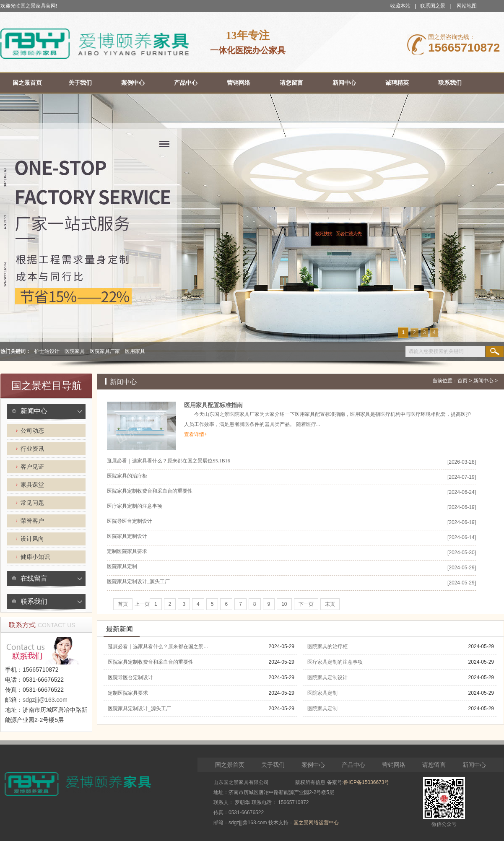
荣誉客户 (32, 521)
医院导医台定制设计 (130, 521)
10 (284, 604)
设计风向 (32, 539)
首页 (462, 381)
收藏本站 (400, 6)
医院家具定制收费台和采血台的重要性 (150, 491)
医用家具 (135, 351)
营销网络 (394, 765)
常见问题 (32, 503)
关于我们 (273, 765)
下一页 (306, 604)
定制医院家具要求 (127, 551)
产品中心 (353, 765)
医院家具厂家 (105, 351)
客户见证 (32, 467)
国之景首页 (230, 765)
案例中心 (313, 765)
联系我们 (34, 601)
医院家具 (75, 351)
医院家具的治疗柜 (127, 476)
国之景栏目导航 (47, 386)
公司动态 (32, 431)
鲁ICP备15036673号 (366, 782)
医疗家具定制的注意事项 (135, 506)
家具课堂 (32, 485)
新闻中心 (34, 411)
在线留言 (34, 578)
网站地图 (467, 6)
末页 (330, 604)
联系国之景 (433, 6)
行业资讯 (32, 449)
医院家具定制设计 (127, 536)
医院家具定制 (122, 566)
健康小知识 (35, 557)
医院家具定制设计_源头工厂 (138, 581)
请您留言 (434, 765)
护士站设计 (47, 351)
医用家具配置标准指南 (213, 405)
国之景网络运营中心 (316, 823)
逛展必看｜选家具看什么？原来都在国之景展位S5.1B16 (169, 461)
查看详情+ (196, 434)
